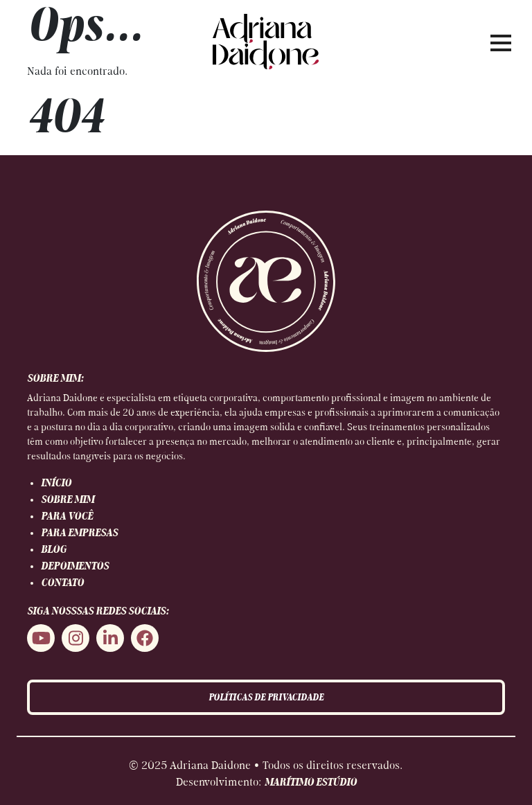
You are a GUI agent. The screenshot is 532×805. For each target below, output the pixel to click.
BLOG (54, 550)
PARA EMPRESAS (79, 533)
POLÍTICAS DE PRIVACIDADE (266, 698)
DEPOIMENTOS (75, 567)
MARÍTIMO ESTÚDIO (311, 783)
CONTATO (62, 583)
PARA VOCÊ (67, 517)
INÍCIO (56, 484)
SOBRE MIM (68, 500)
